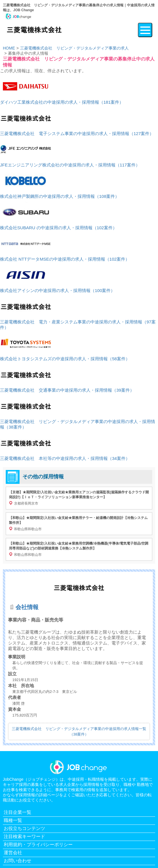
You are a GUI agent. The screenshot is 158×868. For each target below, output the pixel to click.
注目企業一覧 (18, 812)
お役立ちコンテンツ (24, 828)
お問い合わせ (18, 861)
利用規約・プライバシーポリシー (38, 845)
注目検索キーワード (24, 836)
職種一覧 (13, 820)
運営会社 (13, 853)
